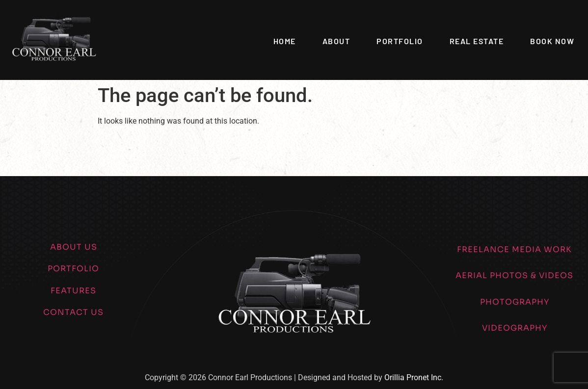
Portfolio (400, 41)
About (336, 41)
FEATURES (73, 291)
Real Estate (477, 41)
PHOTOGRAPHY (515, 302)
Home (285, 41)
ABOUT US (74, 247)
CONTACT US (73, 312)
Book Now (552, 41)
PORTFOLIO (73, 269)
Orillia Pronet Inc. (414, 377)
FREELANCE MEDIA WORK (514, 249)
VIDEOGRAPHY (515, 328)
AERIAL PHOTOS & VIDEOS (514, 275)
